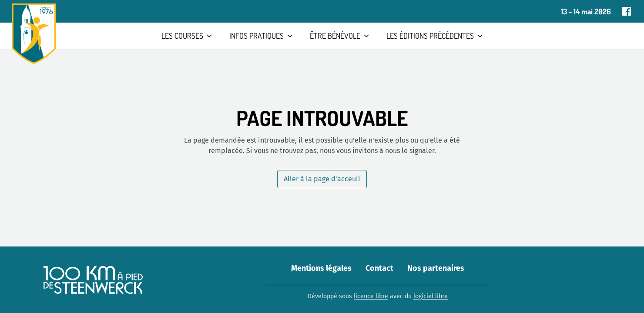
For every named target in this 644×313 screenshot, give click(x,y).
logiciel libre (431, 296)
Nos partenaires (436, 268)
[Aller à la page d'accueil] (34, 34)
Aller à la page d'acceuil (322, 179)
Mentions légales (321, 268)
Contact (379, 268)
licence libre (371, 296)
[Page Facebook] (627, 11)
